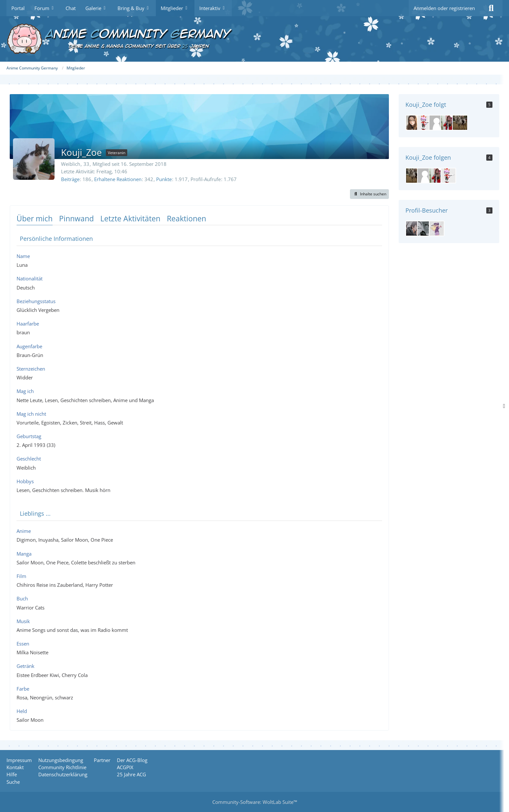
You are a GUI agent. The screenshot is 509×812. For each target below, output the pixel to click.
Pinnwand (76, 218)
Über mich (35, 218)
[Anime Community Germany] (255, 39)
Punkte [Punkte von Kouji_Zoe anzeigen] (164, 179)
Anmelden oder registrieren (444, 8)
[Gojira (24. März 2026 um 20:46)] (437, 228)
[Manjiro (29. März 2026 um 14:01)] (425, 228)
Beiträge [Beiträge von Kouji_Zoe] (70, 179)
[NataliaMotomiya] (448, 123)
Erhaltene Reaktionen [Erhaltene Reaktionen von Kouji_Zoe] (118, 179)
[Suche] (491, 8)
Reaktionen (186, 218)
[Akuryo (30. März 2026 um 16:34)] (413, 228)
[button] (369, 194)
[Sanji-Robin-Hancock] (437, 123)
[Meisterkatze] (425, 123)
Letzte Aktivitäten (130, 218)
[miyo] (413, 123)
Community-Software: (255, 802)
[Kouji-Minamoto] (460, 123)
